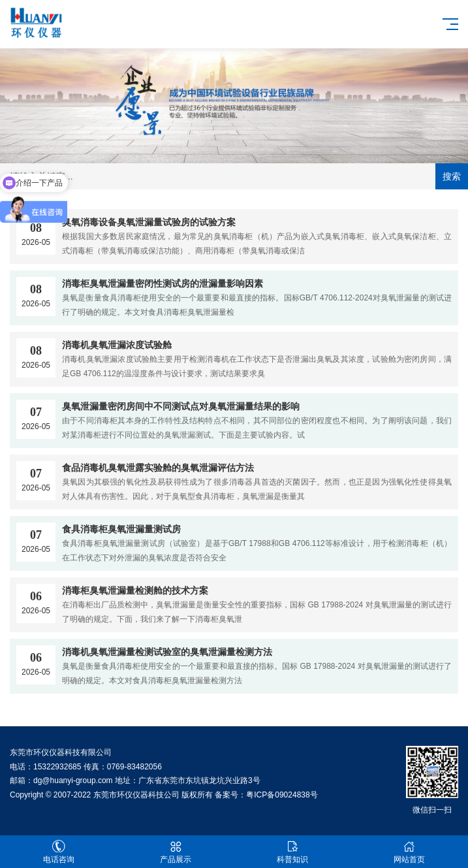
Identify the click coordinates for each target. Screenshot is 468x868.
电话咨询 (58, 852)
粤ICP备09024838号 (282, 795)
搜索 (452, 176)
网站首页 (410, 852)
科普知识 (293, 852)
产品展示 (175, 852)
